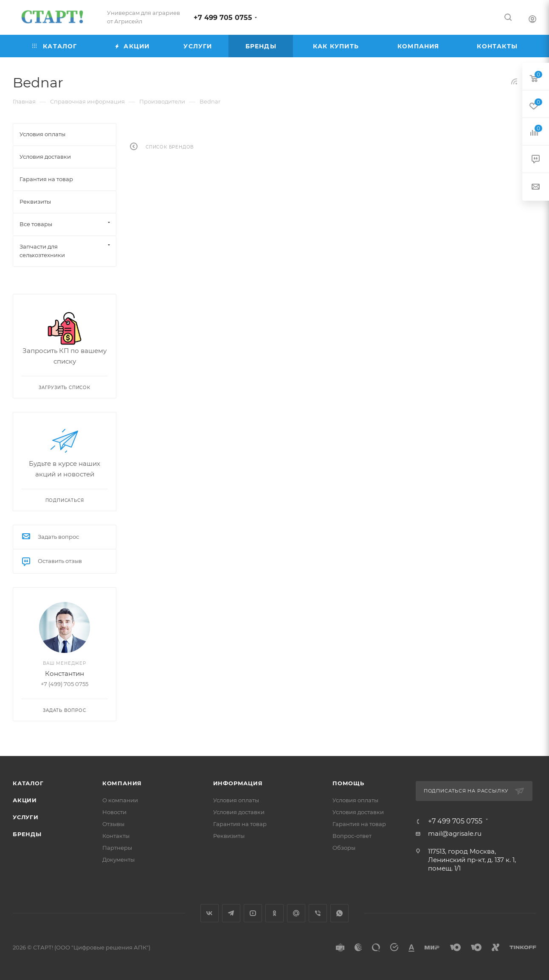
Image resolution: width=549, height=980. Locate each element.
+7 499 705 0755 (223, 18)
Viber (318, 913)
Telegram (231, 913)
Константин (65, 673)
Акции (25, 800)
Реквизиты (229, 836)
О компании (120, 800)
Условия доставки (239, 812)
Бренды (27, 834)
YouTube (253, 913)
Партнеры (117, 848)
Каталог (28, 783)
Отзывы (113, 824)
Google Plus (296, 913)
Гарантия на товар (240, 824)
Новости (114, 812)
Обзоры (344, 848)
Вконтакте (210, 913)
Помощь (348, 783)
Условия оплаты (236, 800)
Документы (118, 860)
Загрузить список (65, 388)
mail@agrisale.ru (455, 833)
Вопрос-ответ (352, 836)
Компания (122, 783)
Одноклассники (274, 913)
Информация (238, 783)
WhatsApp (339, 913)
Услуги (26, 817)
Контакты (116, 836)
